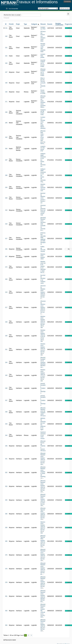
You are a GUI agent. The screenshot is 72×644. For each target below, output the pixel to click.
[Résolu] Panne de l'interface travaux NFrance (43, 446)
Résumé (43, 24)
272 (6, 267)
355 (6, 500)
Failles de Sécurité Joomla (43, 249)
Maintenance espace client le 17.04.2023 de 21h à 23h (43, 375)
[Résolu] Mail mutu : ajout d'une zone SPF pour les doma (43, 137)
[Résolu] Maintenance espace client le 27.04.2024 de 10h (43, 500)
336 (6, 388)
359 (6, 528)
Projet (18, 24)
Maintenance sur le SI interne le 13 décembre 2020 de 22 (43, 267)
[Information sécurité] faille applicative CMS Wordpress (43, 238)
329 (6, 63)
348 (6, 83)
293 (6, 187)
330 (6, 336)
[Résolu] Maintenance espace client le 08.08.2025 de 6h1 (43, 596)
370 (6, 555)
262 (6, 56)
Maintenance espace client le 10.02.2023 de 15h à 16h (43, 349)
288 (6, 175)
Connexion (67, 2)
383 (6, 611)
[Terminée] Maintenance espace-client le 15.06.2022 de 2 (43, 292)
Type (25, 24)
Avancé (7, 18)
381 (6, 596)
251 (6, 28)
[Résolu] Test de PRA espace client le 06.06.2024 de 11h (43, 514)
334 (6, 362)
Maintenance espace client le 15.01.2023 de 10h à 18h (43, 322)
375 (6, 569)
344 (6, 435)
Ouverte (50, 24)
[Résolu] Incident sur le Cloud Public (43, 72)
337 (6, 400)
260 (6, 36)
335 (6, 375)
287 (6, 160)
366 (6, 249)
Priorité (11, 24)
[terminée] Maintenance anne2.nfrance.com (43, 198)
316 (6, 210)
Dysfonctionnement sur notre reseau (43, 435)
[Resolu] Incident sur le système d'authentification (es (43, 362)
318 (6, 224)
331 (6, 349)
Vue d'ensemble (13, 9)
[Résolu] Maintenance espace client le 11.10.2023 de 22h (43, 459)
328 (6, 322)
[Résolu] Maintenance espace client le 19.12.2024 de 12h (43, 555)
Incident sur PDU (43, 28)
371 (6, 102)
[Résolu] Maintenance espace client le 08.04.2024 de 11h (43, 582)
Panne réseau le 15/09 (43, 92)
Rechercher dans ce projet (12, 15)
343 (6, 424)
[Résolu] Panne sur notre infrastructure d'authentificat (43, 102)
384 (6, 625)
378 (6, 582)
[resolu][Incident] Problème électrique (43, 388)
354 (6, 149)
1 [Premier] (26, 635)
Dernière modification (59, 24)
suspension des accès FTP (43, 149)
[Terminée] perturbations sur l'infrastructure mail (43, 210)
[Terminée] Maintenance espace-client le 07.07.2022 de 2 (43, 308)
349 (6, 92)
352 (6, 473)
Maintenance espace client (43, 256)
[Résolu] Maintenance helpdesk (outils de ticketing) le (43, 473)
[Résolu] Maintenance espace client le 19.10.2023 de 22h (43, 486)
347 (6, 72)
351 (6, 459)
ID (6, 24)
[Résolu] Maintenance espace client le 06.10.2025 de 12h (43, 625)
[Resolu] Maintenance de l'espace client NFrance (43, 412)
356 (6, 514)
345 (6, 446)
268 (6, 112)
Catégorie (35, 24)
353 (6, 486)
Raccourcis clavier (10, 640)
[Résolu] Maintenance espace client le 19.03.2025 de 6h (43, 569)
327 (6, 239)
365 (6, 541)
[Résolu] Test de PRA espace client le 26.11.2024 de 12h (43, 541)
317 (6, 307)
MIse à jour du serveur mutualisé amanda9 (43, 83)
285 (6, 123)
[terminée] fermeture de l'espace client (43, 279)
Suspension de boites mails (43, 112)
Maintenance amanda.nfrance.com (43, 187)
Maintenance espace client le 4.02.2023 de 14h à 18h (43, 336)
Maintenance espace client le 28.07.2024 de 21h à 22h (43, 528)
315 (6, 292)
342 (6, 137)
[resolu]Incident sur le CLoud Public (43, 63)
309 (6, 279)
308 (6, 198)
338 (6, 412)
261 (6, 48)
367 (6, 257)
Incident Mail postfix (43, 56)
